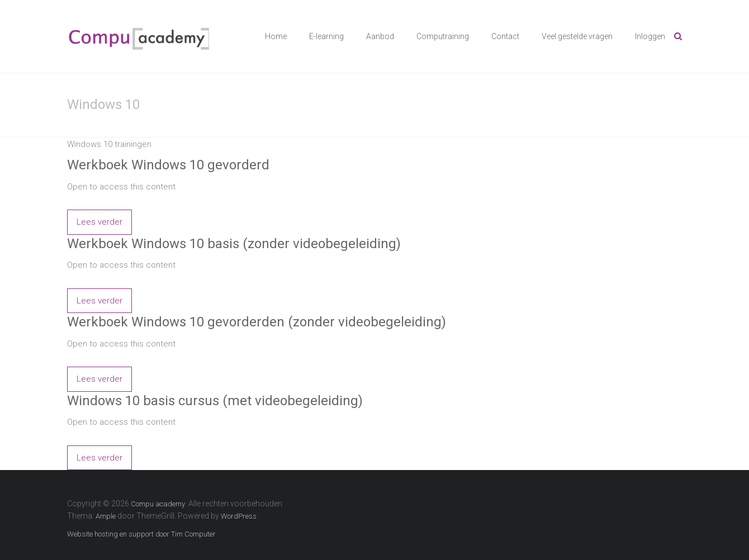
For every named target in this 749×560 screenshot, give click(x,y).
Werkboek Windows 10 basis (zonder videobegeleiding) (234, 244)
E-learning (326, 36)
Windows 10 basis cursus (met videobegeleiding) (215, 401)
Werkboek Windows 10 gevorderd (168, 165)
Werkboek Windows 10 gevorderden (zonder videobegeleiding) (257, 322)
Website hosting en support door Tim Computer (141, 534)
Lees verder (99, 222)
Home (276, 36)
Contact (505, 36)
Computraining (443, 36)
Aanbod (380, 36)
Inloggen (650, 36)
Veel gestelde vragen (577, 36)
